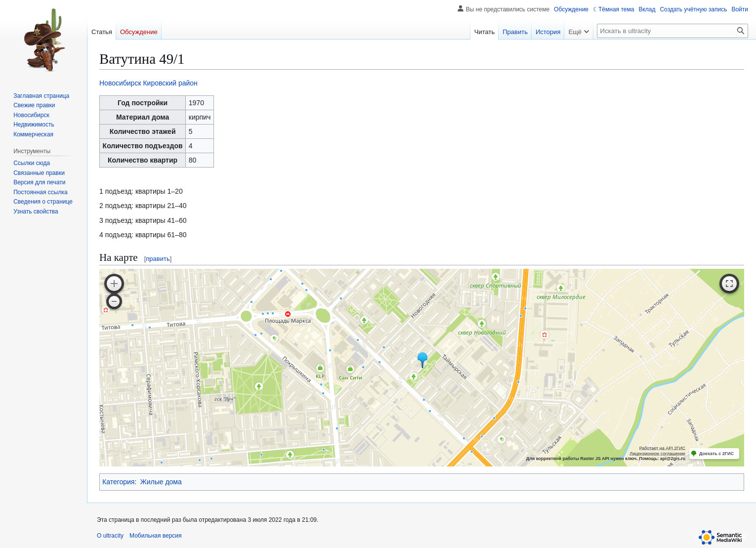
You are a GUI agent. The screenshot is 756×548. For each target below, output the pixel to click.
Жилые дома (161, 482)
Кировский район (170, 83)
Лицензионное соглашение (657, 454)
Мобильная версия (156, 536)
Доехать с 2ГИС (716, 454)
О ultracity (110, 536)
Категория (118, 482)
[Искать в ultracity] (672, 31)
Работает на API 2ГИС (662, 448)
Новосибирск (120, 83)
